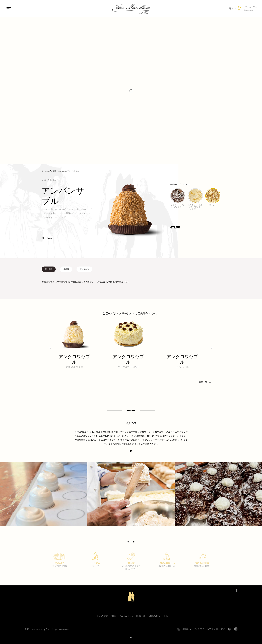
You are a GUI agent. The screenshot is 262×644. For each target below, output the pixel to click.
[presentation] (50, 348)
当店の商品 (155, 616)
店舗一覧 (141, 616)
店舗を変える (248, 10)
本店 (114, 616)
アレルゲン (84, 269)
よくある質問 (101, 616)
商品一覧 (205, 382)
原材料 (66, 269)
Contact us (126, 616)
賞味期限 (49, 269)
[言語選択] (187, 629)
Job (166, 616)
